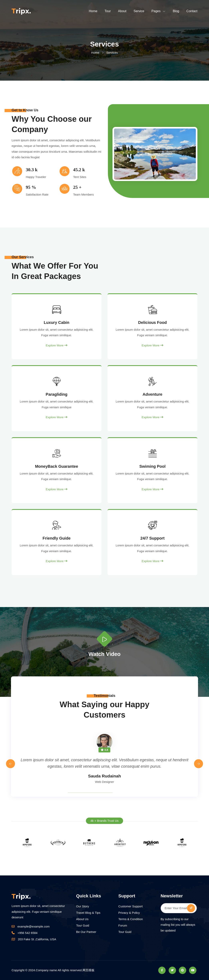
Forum (123, 925)
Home (93, 11)
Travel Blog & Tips (88, 913)
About (122, 11)
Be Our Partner (86, 932)
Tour (108, 11)
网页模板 (89, 970)
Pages (156, 11)
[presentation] (10, 764)
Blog (176, 11)
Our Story (83, 906)
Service (139, 11)
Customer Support (130, 906)
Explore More (57, 345)
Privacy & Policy (129, 913)
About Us (82, 919)
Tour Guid (83, 925)
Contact (192, 11)
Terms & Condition (131, 919)
